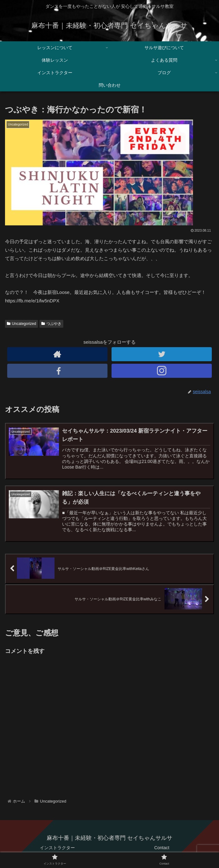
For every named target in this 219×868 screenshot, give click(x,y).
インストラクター (57, 848)
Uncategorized (21, 324)
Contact (162, 848)
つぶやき (51, 324)
